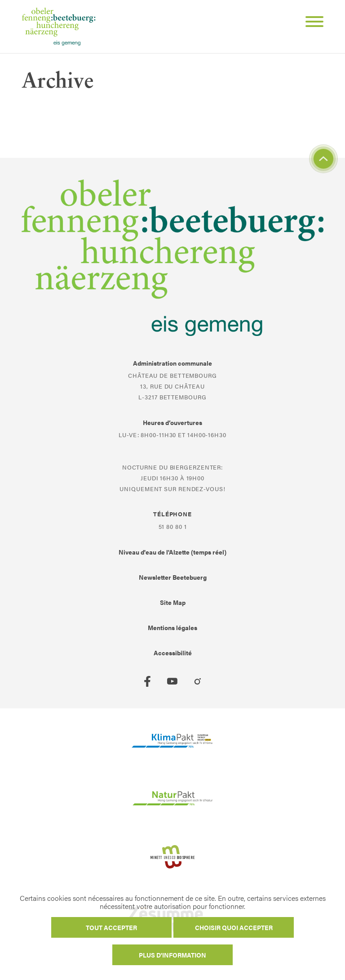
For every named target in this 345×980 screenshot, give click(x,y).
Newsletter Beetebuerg (173, 577)
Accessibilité (173, 653)
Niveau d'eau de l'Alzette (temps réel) (172, 552)
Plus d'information (172, 955)
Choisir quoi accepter (234, 927)
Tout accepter (111, 927)
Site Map (173, 602)
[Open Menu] (311, 23)
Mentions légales (172, 627)
